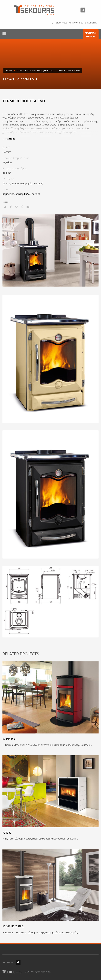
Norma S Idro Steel (13, 926)
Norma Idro (9, 739)
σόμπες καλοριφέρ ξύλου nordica (21, 194)
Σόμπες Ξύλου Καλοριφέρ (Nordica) (23, 183)
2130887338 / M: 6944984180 (69, 23)
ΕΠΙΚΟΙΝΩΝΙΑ (91, 23)
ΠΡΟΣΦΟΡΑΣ (91, 35)
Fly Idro (7, 833)
